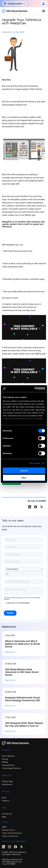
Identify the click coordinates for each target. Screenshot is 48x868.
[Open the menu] (44, 11)
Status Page (7, 781)
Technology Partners (11, 768)
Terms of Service (10, 836)
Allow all (24, 471)
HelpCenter (7, 784)
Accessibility (8, 765)
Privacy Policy (8, 830)
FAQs (4, 817)
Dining (5, 759)
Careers (6, 801)
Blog (4, 798)
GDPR (4, 827)
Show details (35, 463)
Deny (24, 478)
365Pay (5, 762)
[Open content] (14, 4)
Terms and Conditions (12, 833)
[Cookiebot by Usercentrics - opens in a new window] (35, 389)
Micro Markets (8, 756)
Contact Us (7, 814)
